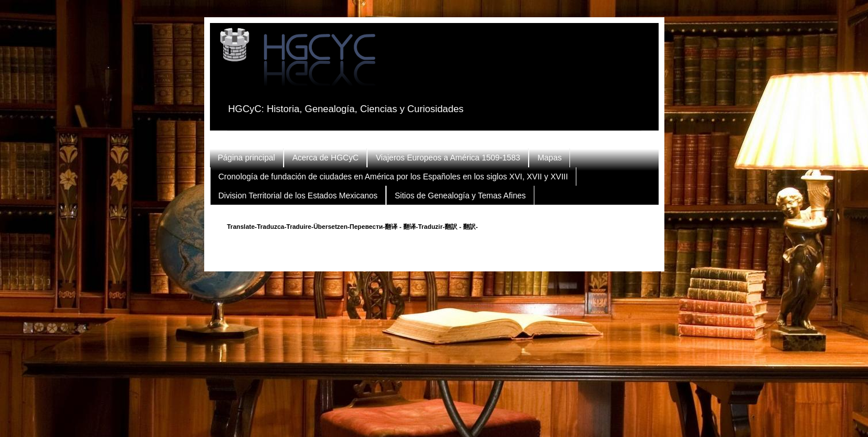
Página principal (247, 158)
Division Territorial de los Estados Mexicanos (298, 195)
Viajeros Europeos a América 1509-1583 (448, 158)
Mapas (549, 158)
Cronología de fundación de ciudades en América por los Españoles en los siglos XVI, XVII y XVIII (393, 177)
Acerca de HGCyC (325, 158)
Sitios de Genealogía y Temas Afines (460, 195)
